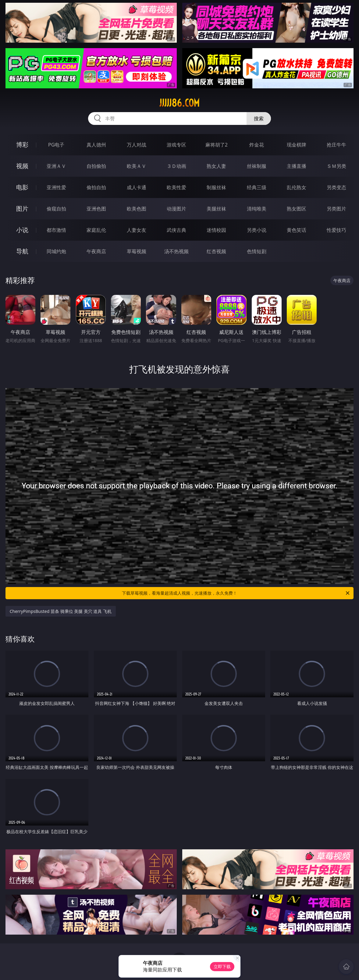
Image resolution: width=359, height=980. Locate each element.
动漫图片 (176, 209)
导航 (22, 251)
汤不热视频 (176, 251)
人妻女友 (137, 230)
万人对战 (137, 145)
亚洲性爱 (56, 187)
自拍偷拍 (96, 166)
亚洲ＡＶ (56, 166)
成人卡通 (137, 187)
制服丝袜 (216, 187)
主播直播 (297, 166)
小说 (22, 230)
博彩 (22, 145)
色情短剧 (257, 251)
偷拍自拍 (96, 187)
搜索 (259, 119)
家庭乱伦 (96, 230)
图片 (22, 209)
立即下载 (222, 966)
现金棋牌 (297, 145)
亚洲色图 (96, 209)
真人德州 (96, 145)
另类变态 (336, 187)
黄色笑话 (297, 230)
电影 (22, 187)
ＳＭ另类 (336, 166)
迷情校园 (216, 230)
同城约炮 (56, 251)
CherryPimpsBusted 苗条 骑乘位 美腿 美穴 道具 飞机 (61, 611)
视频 (22, 166)
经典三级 (257, 187)
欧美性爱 (176, 187)
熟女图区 (297, 209)
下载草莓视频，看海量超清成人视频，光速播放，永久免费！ (236, 593)
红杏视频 (216, 251)
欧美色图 (137, 209)
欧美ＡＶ (137, 166)
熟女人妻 (216, 166)
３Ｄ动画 (176, 166)
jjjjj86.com (179, 103)
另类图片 (336, 209)
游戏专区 (176, 145)
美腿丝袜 (216, 209)
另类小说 (257, 230)
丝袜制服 (257, 166)
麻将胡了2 (217, 145)
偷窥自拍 (56, 209)
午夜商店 (96, 251)
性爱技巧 (336, 230)
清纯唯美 (257, 209)
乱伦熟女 (297, 187)
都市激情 (56, 230)
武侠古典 (176, 230)
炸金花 (257, 145)
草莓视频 (137, 251)
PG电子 (56, 145)
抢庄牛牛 (336, 145)
